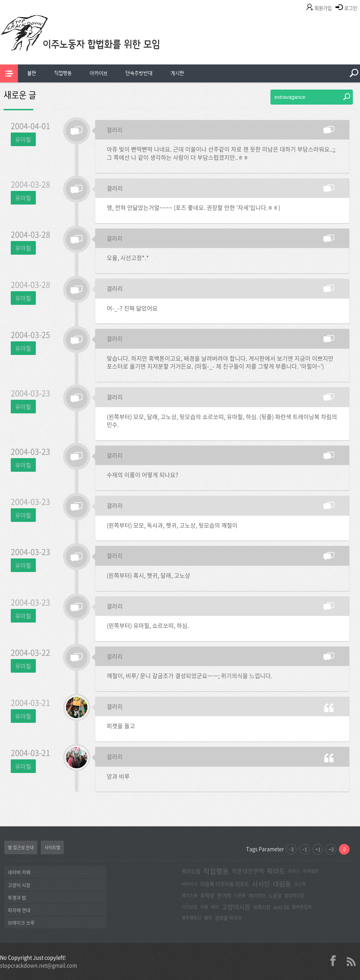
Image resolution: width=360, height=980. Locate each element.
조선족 (300, 884)
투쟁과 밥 (17, 897)
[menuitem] (32, 73)
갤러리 (115, 130)
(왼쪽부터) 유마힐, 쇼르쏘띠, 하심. (148, 625)
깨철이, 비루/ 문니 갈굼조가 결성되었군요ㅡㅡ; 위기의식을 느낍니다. (189, 676)
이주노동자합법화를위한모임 (95, 45)
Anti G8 (281, 907)
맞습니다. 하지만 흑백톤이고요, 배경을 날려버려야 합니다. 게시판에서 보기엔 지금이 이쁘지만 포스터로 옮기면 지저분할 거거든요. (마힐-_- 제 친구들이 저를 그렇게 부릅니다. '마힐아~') (220, 362)
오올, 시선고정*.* (128, 258)
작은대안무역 (248, 871)
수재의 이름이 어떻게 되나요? (143, 475)
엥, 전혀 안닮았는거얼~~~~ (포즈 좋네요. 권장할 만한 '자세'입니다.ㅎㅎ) (193, 207)
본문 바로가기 (0, 0)
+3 (331, 849)
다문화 (240, 895)
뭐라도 (276, 871)
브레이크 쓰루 (21, 923)
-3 (291, 849)
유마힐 (23, 139)
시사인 (261, 884)
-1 (304, 849)
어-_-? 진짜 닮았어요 (132, 308)
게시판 (177, 73)
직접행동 (63, 73)
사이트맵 (52, 847)
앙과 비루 (118, 776)
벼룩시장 (262, 907)
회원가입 (323, 8)
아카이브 (99, 73)
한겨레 (224, 895)
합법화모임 (294, 895)
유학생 (207, 895)
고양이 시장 (19, 885)
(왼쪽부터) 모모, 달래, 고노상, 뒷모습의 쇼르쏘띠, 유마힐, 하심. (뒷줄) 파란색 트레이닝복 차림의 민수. (222, 421)
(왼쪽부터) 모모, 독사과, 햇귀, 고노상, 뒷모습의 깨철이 (172, 525)
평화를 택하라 (228, 918)
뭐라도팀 (191, 871)
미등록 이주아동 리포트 (225, 884)
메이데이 (257, 895)
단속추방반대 (139, 73)
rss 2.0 (351, 961)
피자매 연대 (19, 910)
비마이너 (189, 884)
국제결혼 (311, 871)
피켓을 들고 (121, 726)
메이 (215, 907)
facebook (336, 961)
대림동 (282, 884)
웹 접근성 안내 (21, 847)
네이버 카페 (19, 872)
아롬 (204, 907)
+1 (318, 849)
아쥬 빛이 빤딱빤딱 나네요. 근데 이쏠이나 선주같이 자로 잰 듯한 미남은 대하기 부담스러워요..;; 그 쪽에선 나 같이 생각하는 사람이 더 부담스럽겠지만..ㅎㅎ (221, 153)
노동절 (275, 895)
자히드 (294, 871)
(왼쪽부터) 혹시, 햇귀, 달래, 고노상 (148, 575)
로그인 (351, 8)
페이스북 (189, 895)
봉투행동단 (191, 918)
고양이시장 (236, 907)
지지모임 (189, 907)
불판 (32, 73)
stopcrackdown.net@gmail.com (39, 965)
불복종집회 (302, 907)
